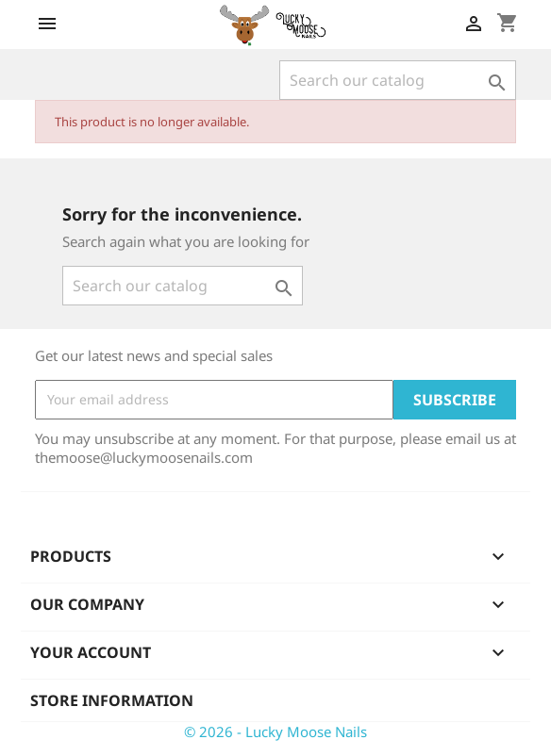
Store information (112, 700)
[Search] (398, 80)
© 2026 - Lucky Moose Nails (275, 731)
